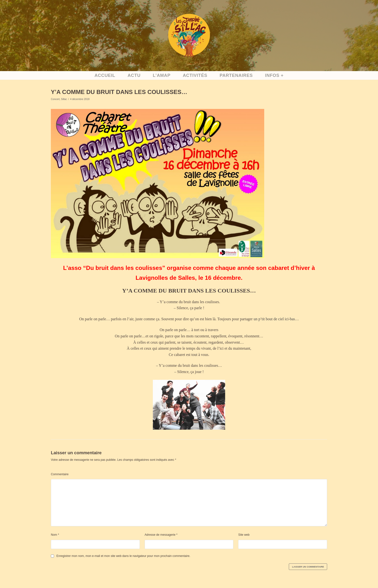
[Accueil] (189, 36)
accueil (106, 75)
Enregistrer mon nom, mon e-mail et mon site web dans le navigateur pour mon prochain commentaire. (122, 555)
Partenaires (236, 75)
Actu (135, 75)
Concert (55, 99)
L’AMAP (162, 75)
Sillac (64, 99)
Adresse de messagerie (161, 534)
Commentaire (60, 474)
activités (195, 75)
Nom (55, 534)
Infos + (273, 75)
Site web (244, 534)
